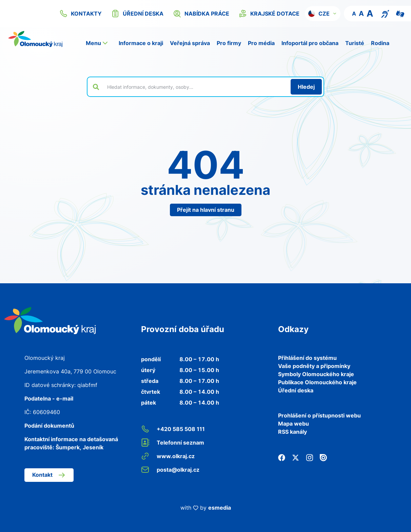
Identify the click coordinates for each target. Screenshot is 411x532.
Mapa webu (293, 424)
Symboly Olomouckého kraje (316, 374)
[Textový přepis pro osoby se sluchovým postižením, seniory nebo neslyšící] (385, 13)
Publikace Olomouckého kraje (317, 382)
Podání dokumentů (49, 426)
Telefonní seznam (173, 443)
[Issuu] (323, 457)
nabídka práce (201, 14)
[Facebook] (282, 457)
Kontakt (49, 475)
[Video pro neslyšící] (400, 13)
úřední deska (137, 14)
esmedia (220, 508)
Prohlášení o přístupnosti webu (319, 415)
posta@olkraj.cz (170, 470)
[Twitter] (296, 457)
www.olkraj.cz (168, 456)
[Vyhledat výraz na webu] (195, 87)
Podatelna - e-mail (49, 398)
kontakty (81, 14)
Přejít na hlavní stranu (206, 210)
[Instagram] (309, 457)
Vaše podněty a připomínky (314, 366)
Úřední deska (296, 390)
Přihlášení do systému (307, 358)
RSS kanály (292, 432)
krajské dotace (269, 14)
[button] (323, 14)
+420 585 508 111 (173, 429)
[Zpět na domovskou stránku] (35, 39)
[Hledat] (306, 87)
